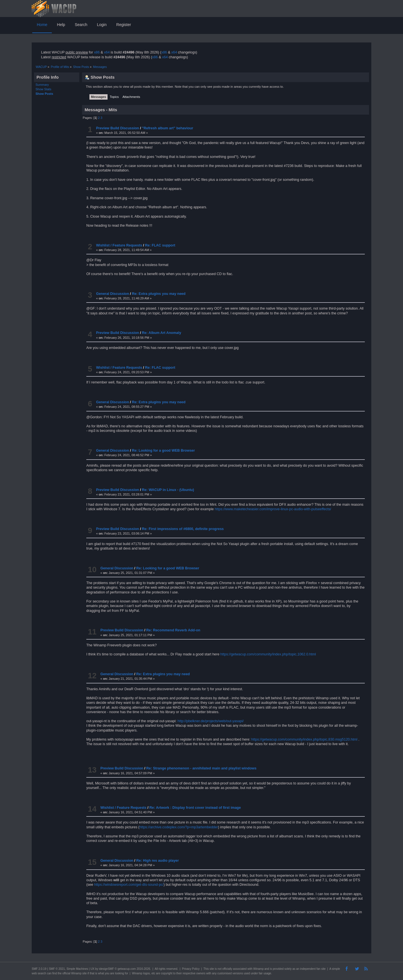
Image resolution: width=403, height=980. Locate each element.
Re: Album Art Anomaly (162, 333)
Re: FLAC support (160, 245)
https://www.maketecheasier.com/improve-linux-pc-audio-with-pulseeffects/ (273, 509)
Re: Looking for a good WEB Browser (163, 451)
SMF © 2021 (57, 969)
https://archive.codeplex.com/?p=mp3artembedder (179, 827)
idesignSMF (107, 969)
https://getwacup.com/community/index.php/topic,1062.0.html (268, 654)
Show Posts (44, 94)
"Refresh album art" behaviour (168, 128)
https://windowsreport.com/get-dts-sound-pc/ (129, 885)
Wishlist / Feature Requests (119, 245)
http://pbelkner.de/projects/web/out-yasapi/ (211, 721)
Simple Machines (77, 969)
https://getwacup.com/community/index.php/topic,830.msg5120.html (304, 739)
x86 (97, 52)
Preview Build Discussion (117, 128)
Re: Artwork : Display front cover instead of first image (195, 808)
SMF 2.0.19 (39, 969)
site (212, 969)
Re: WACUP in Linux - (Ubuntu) (168, 490)
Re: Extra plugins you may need (159, 294)
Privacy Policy (191, 969)
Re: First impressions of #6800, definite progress (183, 529)
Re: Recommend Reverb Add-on (173, 630)
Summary (42, 85)
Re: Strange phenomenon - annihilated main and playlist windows (201, 768)
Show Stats (44, 89)
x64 (107, 52)
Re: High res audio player (158, 861)
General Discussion (112, 294)
